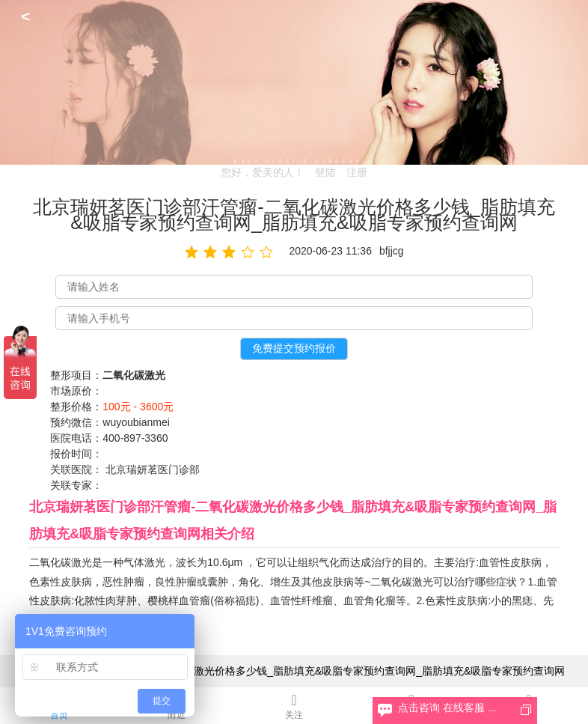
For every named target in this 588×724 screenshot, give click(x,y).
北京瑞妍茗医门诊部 (153, 469)
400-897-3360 (135, 438)
